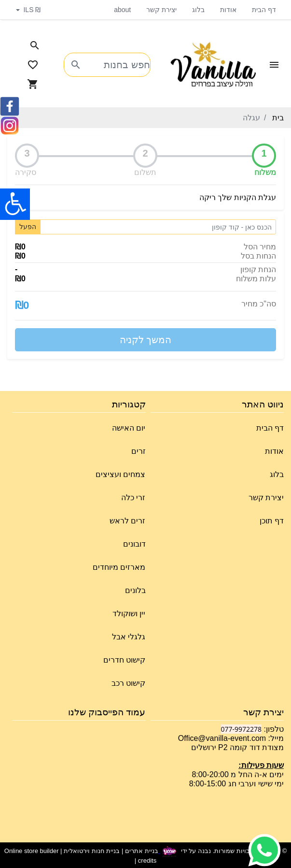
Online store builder (32, 851)
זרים (139, 451)
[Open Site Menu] (274, 65)
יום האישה (129, 428)
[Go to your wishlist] (33, 65)
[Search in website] (35, 45)
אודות (228, 10)
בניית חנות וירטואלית (92, 851)
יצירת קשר (161, 10)
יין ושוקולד (129, 614)
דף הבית (264, 10)
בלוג (198, 10)
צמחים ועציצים (120, 474)
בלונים (135, 590)
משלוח (265, 172)
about (122, 10)
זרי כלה (133, 498)
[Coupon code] (158, 227)
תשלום (145, 172)
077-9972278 (242, 729)
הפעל (28, 227)
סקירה (26, 172)
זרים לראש (127, 521)
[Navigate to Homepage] (213, 65)
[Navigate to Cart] (33, 84)
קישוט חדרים (124, 660)
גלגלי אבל (129, 637)
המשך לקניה (146, 340)
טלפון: (273, 729)
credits (147, 861)
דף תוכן (272, 521)
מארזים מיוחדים (119, 567)
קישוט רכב (128, 683)
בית (278, 118)
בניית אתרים (142, 851)
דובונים (134, 544)
